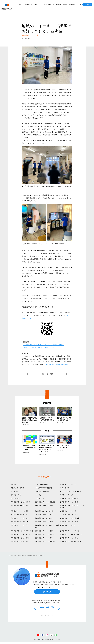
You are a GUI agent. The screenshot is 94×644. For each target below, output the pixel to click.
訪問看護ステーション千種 (20, 525)
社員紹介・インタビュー (68, 484)
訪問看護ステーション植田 (20, 505)
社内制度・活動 (16, 495)
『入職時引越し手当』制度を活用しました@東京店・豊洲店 (44, 345)
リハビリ (38, 495)
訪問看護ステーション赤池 (69, 498)
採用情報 (65, 5)
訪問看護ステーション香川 (20, 511)
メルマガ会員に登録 (47, 607)
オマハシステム (41, 498)
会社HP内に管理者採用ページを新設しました (39, 348)
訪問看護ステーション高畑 (69, 522)
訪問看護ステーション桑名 (20, 515)
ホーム (21, 5)
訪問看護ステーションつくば (70, 525)
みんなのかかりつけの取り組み (71, 491)
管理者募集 (72, 5)
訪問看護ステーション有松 (69, 502)
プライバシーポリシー (47, 616)
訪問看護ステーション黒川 (69, 511)
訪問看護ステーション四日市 (45, 541)
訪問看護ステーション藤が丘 (45, 534)
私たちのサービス (49, 5)
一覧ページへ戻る (47, 374)
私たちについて (38, 5)
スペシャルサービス (67, 495)
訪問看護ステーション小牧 (44, 518)
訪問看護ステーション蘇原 (44, 522)
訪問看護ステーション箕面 (69, 538)
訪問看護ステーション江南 (44, 515)
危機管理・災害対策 (42, 491)
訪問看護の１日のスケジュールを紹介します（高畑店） (29, 447)
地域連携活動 (65, 488)
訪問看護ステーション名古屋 (20, 534)
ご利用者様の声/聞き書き (44, 488)
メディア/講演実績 (42, 484)
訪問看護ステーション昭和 (20, 522)
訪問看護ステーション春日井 (45, 511)
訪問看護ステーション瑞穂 (20, 538)
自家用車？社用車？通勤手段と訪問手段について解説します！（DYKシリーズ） (47, 448)
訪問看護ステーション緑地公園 (71, 541)
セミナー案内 (15, 498)
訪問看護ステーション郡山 (20, 518)
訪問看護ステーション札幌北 (70, 518)
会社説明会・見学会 (17, 488)
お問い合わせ (87, 5)
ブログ (79, 5)
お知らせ (14, 484)
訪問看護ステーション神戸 (69, 515)
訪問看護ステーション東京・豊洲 (22, 531)
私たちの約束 (28, 5)
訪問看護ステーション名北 (20, 541)
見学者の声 (14, 491)
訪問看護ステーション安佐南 (45, 502)
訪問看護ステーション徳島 (44, 531)
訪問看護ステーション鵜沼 (44, 505)
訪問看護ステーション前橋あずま (71, 534)
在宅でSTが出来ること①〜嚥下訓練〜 (64, 446)
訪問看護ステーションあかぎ (20, 502)
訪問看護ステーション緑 (44, 538)
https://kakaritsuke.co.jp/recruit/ (57, 365)
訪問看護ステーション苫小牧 (70, 531)
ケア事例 (58, 5)
